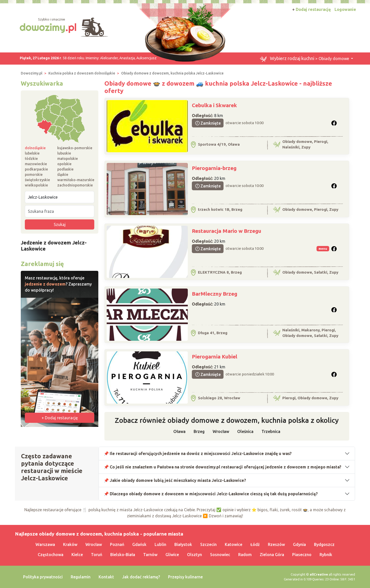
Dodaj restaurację (311, 9)
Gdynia (299, 544)
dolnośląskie (35, 148)
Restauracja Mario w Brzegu (227, 231)
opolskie (64, 164)
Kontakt (106, 577)
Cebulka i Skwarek (214, 105)
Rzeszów (276, 544)
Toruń (97, 555)
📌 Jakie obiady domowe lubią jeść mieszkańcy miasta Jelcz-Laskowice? (175, 480)
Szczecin (208, 544)
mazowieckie (36, 164)
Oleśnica (245, 431)
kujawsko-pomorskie (75, 148)
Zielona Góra (272, 555)
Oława (179, 431)
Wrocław (221, 431)
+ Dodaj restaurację (60, 418)
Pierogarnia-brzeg (214, 168)
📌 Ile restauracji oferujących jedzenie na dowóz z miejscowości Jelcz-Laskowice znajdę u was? (198, 453)
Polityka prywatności (43, 577)
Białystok (183, 544)
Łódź (255, 544)
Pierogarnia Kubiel (215, 356)
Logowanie (345, 9)
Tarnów (150, 555)
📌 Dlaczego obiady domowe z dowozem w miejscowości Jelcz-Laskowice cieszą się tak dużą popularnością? (211, 494)
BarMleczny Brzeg (215, 294)
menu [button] (323, 249)
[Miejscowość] (60, 197)
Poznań (117, 544)
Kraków (70, 544)
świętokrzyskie (37, 180)
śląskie (63, 175)
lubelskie (32, 153)
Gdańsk (139, 544)
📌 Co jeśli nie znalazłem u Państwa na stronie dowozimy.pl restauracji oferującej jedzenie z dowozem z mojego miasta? (223, 467)
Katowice (234, 544)
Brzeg (199, 431)
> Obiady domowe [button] (305, 59)
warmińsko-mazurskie (76, 180)
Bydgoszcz (324, 544)
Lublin (160, 544)
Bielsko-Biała (123, 555)
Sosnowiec (220, 555)
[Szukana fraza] (60, 211)
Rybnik (326, 555)
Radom (245, 555)
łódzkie (31, 159)
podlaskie (65, 169)
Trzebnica (271, 431)
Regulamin (81, 577)
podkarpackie (36, 169)
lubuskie (64, 153)
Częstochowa (51, 555)
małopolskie (68, 159)
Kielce (77, 555)
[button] (334, 123)
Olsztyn (195, 555)
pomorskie (34, 175)
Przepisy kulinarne (185, 577)
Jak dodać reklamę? (141, 577)
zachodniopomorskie (75, 185)
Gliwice (172, 555)
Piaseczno (302, 555)
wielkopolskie (36, 185)
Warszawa (45, 544)
